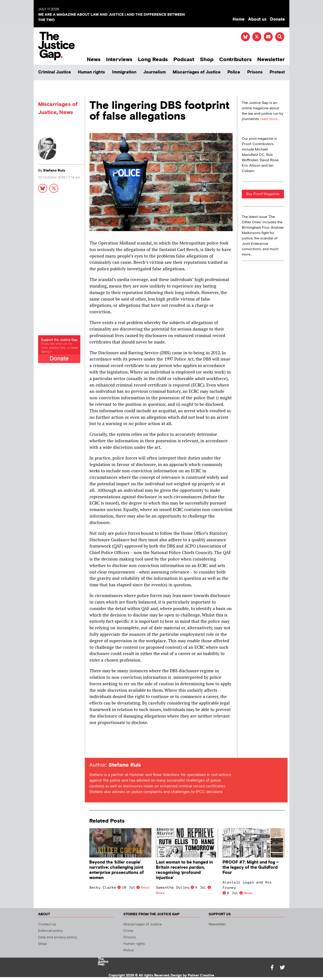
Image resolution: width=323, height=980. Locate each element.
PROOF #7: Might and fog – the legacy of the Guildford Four (251, 867)
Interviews (119, 59)
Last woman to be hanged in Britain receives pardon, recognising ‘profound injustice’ (184, 870)
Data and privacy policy (58, 937)
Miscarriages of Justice (197, 72)
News (94, 59)
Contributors (235, 59)
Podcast (184, 59)
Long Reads (153, 59)
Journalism (155, 72)
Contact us (47, 924)
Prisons (255, 72)
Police (234, 72)
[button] (280, 37)
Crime (128, 931)
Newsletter (271, 59)
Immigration (124, 72)
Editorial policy (51, 931)
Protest (277, 72)
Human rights (91, 72)
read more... (270, 119)
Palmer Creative (201, 975)
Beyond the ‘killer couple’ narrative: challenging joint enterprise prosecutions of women (117, 870)
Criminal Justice (55, 72)
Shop (207, 59)
